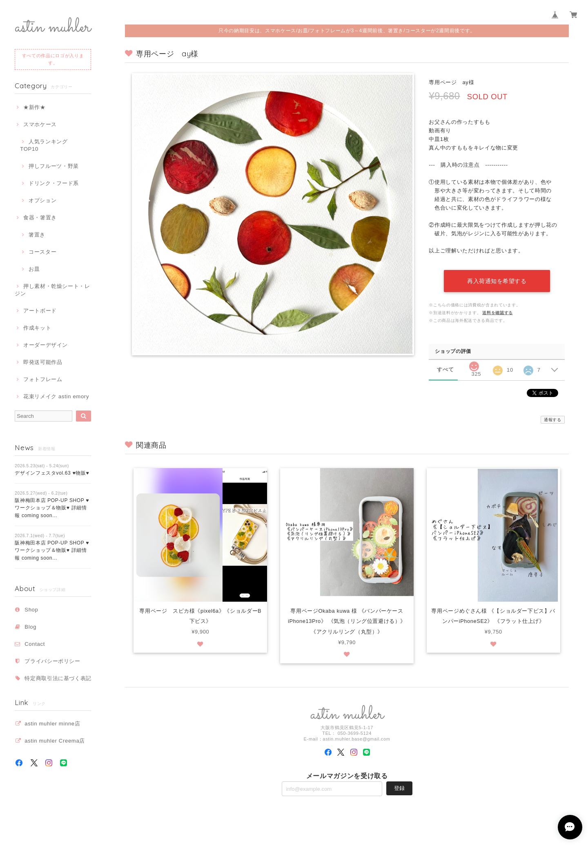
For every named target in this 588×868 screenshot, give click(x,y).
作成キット (37, 328)
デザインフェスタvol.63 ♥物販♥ (52, 473)
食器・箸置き (40, 218)
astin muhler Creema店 (55, 741)
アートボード (40, 311)
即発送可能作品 (43, 362)
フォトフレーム (43, 379)
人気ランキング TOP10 (47, 145)
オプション (42, 200)
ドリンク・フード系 (54, 183)
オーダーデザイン (46, 345)
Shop (31, 610)
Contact (35, 644)
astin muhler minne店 (52, 724)
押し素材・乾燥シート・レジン (52, 290)
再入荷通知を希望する (497, 281)
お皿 (34, 269)
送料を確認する (498, 312)
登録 (399, 789)
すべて (445, 369)
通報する (553, 419)
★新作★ (35, 107)
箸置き (37, 235)
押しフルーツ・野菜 (54, 166)
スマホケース (40, 124)
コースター (42, 252)
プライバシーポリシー (52, 661)
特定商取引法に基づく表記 (58, 678)
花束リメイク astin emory (56, 396)
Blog (30, 627)
